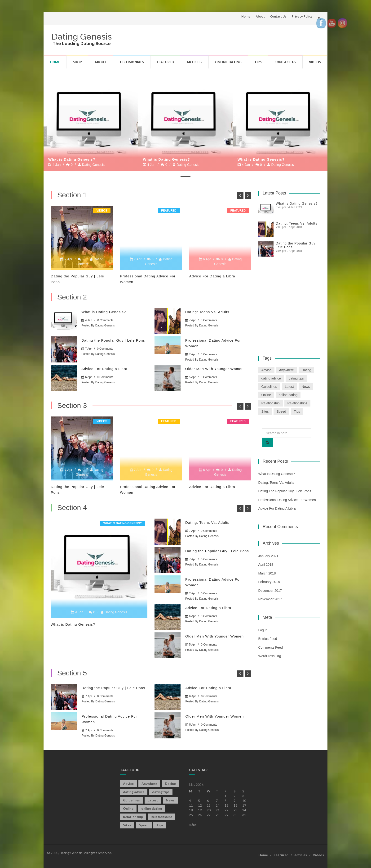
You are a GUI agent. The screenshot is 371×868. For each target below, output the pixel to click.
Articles (194, 62)
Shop (77, 62)
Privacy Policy (302, 16)
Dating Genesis (82, 36)
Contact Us (278, 16)
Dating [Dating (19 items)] (306, 370)
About (260, 16)
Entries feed (268, 639)
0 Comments (105, 320)
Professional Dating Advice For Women (287, 500)
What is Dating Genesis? (72, 159)
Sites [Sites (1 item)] (265, 411)
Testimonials (132, 62)
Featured (165, 62)
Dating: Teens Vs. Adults (207, 312)
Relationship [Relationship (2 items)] (271, 403)
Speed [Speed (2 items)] (281, 411)
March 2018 (267, 573)
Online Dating (228, 62)
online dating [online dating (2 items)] (288, 395)
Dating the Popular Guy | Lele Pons (113, 340)
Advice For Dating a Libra (212, 276)
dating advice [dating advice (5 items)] (271, 378)
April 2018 (266, 565)
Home (246, 16)
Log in (263, 630)
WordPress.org (270, 656)
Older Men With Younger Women (214, 369)
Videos (315, 62)
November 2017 (270, 599)
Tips (258, 62)
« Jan (193, 825)
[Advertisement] (234, 39)
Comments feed (271, 647)
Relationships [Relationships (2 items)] (297, 403)
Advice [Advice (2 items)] (266, 370)
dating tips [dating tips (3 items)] (296, 378)
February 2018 (269, 582)
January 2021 (268, 556)
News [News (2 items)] (306, 387)
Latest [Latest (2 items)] (289, 387)
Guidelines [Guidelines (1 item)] (269, 387)
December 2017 (270, 591)
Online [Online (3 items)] (266, 395)
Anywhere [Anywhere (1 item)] (287, 370)
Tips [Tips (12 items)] (297, 411)
